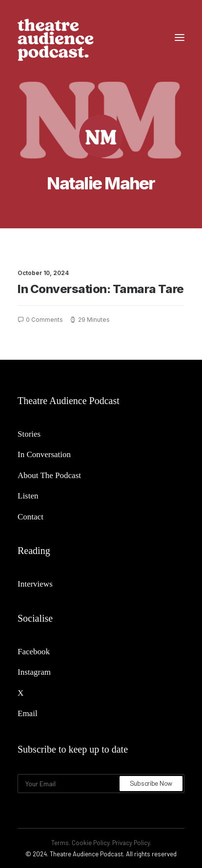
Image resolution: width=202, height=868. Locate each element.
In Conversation (44, 454)
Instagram (34, 672)
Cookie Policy (91, 843)
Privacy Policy (131, 843)
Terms (60, 843)
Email (28, 713)
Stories (29, 434)
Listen (28, 496)
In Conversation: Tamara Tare (101, 289)
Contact (30, 517)
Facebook (34, 652)
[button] (180, 37)
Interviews (35, 584)
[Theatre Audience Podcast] (56, 37)
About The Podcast (49, 475)
